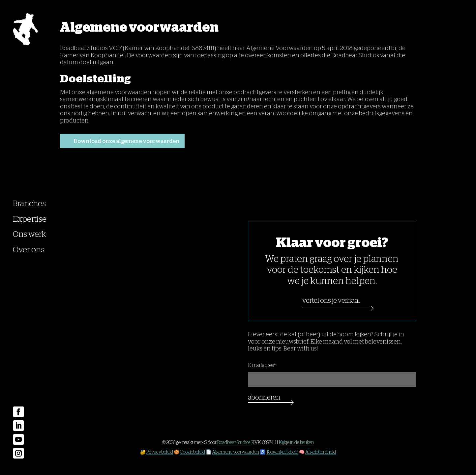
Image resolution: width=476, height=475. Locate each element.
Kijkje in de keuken (296, 442)
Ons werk (29, 234)
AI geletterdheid (321, 452)
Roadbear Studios (234, 442)
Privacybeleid (160, 452)
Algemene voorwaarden (236, 452)
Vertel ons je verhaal (331, 300)
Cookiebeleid (193, 452)
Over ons (29, 250)
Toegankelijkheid (282, 452)
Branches (29, 204)
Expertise (30, 219)
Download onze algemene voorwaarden (127, 141)
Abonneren (264, 397)
